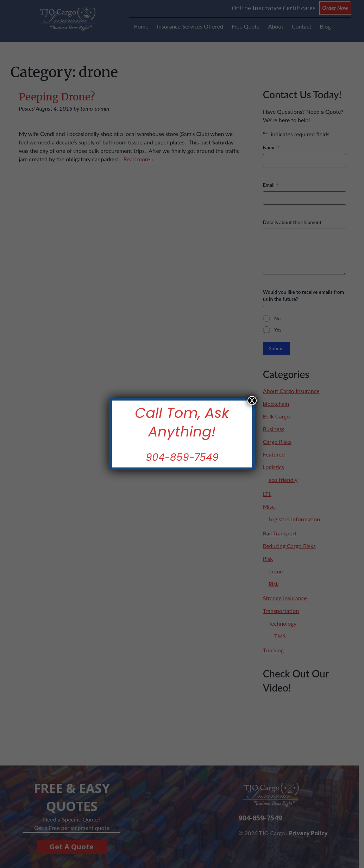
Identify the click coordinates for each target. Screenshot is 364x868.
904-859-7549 (182, 457)
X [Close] (252, 401)
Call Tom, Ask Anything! (182, 422)
